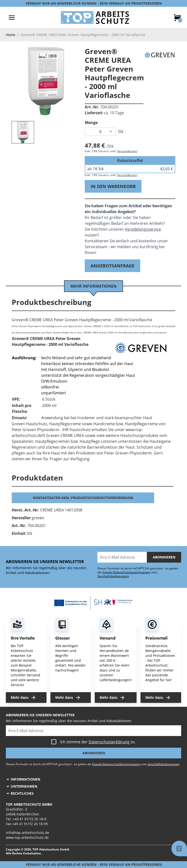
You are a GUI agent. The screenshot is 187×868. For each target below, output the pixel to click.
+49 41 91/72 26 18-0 (29, 819)
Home (11, 35)
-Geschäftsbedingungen (128, 574)
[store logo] (95, 18)
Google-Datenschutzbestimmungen (126, 572)
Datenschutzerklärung (109, 742)
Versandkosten (127, 151)
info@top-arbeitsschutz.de (28, 833)
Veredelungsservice (143, 229)
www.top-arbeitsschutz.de (27, 837)
